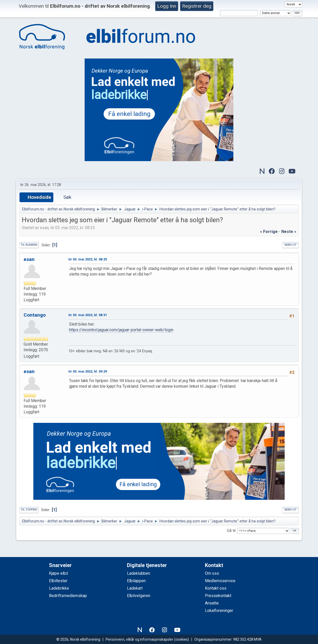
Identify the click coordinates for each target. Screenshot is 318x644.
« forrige (269, 232)
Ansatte (212, 603)
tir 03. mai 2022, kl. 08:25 (88, 259)
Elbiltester (58, 581)
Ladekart (135, 588)
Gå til (231, 531)
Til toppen (29, 510)
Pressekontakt (218, 596)
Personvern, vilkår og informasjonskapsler (140, 639)
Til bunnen (29, 245)
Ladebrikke (59, 588)
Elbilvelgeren (139, 596)
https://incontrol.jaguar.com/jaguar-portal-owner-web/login (121, 330)
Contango (35, 315)
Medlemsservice (220, 581)
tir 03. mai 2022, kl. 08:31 (88, 315)
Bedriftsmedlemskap (68, 596)
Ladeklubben (138, 573)
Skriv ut (290, 245)
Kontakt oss (216, 588)
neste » (289, 232)
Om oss (212, 573)
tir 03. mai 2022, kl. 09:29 (88, 371)
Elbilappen (136, 581)
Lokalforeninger (219, 611)
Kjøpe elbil (58, 573)
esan (29, 259)
